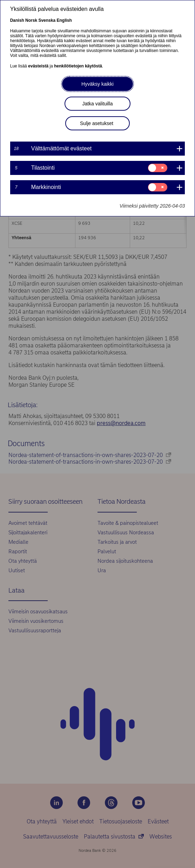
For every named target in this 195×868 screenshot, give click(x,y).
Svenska (47, 20)
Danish (17, 20)
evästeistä (38, 66)
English (64, 20)
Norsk (31, 20)
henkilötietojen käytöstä (78, 66)
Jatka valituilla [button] (97, 104)
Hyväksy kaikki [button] (97, 84)
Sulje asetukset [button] (97, 123)
